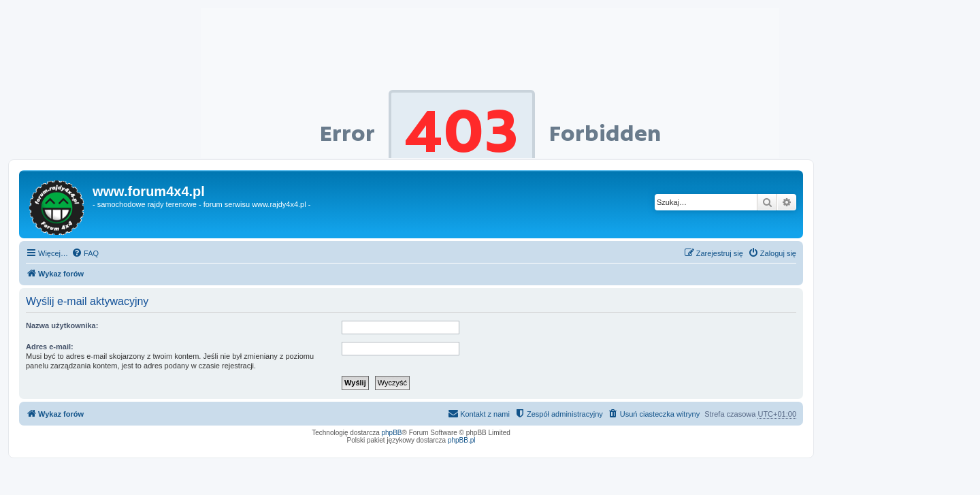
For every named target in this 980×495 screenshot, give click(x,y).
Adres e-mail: (50, 347)
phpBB (392, 433)
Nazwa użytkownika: (62, 325)
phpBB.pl (462, 440)
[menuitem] (85, 253)
